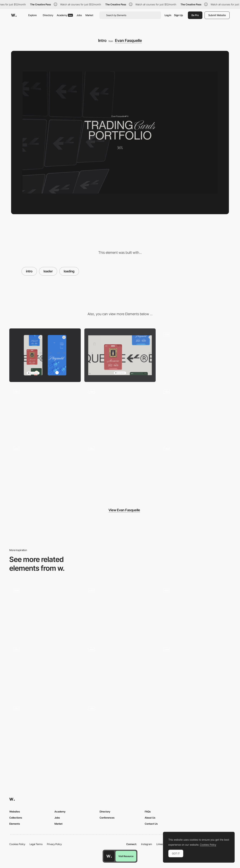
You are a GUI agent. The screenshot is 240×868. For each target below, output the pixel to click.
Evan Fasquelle (128, 40)
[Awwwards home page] (109, 856)
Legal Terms (36, 844)
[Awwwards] (14, 15)
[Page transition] (45, 469)
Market (89, 15)
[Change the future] (45, 729)
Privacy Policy (54, 844)
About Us (150, 818)
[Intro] (45, 611)
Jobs (79, 15)
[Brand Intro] (120, 670)
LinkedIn (161, 844)
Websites (15, 812)
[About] (120, 412)
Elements (15, 824)
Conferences (107, 818)
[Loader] (120, 611)
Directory (48, 15)
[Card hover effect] (120, 469)
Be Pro (195, 15)
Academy (65, 15)
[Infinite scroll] (195, 355)
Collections (16, 818)
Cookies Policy (17, 844)
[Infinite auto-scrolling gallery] (195, 412)
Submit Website (217, 15)
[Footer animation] (195, 469)
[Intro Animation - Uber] (195, 670)
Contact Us (151, 824)
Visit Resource (126, 856)
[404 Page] (45, 412)
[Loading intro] (195, 611)
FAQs (148, 812)
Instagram (147, 844)
